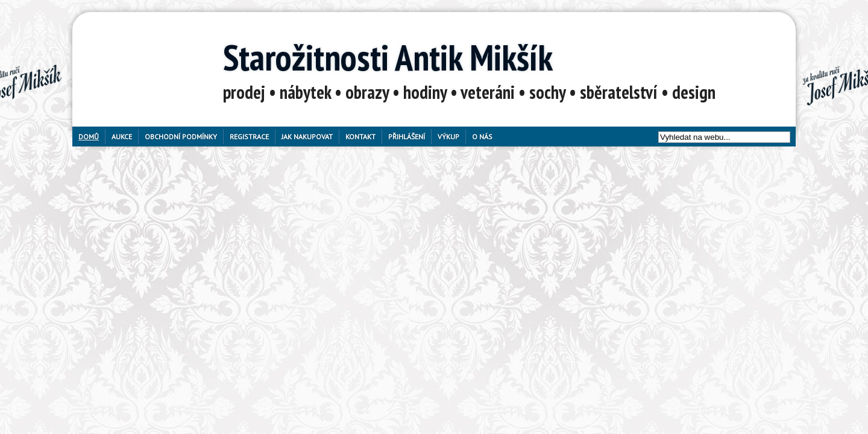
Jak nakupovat (307, 137)
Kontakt (360, 137)
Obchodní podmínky (181, 137)
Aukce (122, 137)
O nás (482, 137)
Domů (89, 137)
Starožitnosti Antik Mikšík (388, 57)
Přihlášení (407, 137)
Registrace (249, 137)
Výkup (448, 137)
